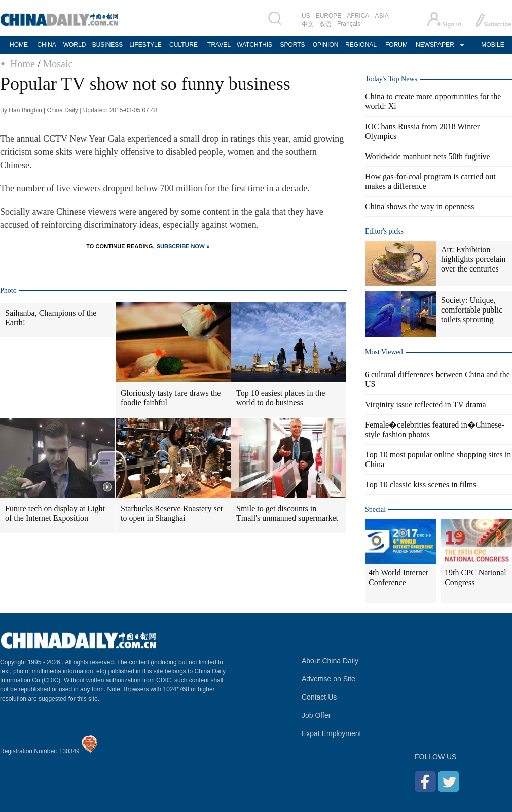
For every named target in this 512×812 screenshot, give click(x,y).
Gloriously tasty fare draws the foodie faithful (171, 398)
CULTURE (184, 45)
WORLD (75, 45)
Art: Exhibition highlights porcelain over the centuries (473, 259)
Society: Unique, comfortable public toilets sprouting (472, 310)
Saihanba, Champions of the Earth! (51, 318)
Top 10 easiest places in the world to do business (281, 398)
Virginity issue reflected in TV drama (426, 404)
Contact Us (319, 697)
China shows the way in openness (420, 206)
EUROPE (329, 16)
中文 (308, 24)
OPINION (326, 45)
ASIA (381, 16)
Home (23, 64)
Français (349, 24)
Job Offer (316, 715)
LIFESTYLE (145, 45)
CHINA (46, 45)
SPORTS (292, 45)
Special (375, 509)
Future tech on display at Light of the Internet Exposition (55, 513)
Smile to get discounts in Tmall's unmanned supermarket (287, 513)
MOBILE (492, 45)
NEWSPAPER (434, 45)
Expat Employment (332, 733)
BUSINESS (108, 45)
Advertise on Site (328, 679)
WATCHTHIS (254, 45)
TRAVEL (219, 45)
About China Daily (330, 661)
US (306, 16)
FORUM (396, 45)
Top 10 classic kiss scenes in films (420, 485)
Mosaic (58, 64)
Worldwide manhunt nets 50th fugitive (428, 156)
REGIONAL (361, 45)
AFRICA (358, 16)
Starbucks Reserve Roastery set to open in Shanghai (172, 513)
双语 (325, 24)
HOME (19, 45)
